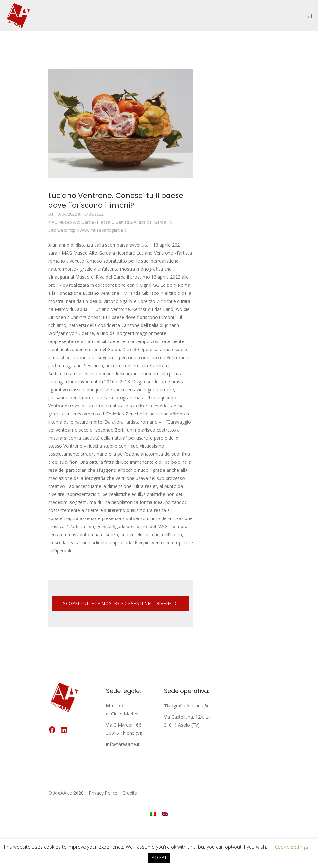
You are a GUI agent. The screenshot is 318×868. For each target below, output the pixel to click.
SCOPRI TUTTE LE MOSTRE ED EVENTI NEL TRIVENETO (121, 603)
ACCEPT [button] (159, 857)
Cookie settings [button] (292, 847)
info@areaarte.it (123, 744)
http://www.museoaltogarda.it (97, 230)
